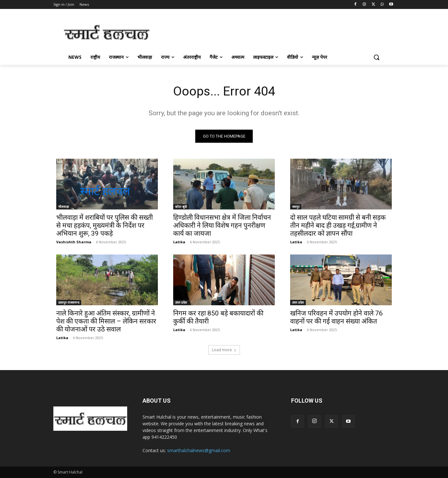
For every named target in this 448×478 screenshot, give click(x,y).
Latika (179, 242)
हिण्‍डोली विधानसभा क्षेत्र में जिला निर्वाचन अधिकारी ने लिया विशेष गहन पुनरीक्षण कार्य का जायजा (222, 225)
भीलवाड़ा (64, 207)
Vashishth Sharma (74, 242)
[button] (376, 57)
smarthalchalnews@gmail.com (199, 450)
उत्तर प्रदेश (181, 302)
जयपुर (296, 207)
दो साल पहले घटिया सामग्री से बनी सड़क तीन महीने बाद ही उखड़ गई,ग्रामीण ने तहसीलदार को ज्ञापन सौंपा (338, 225)
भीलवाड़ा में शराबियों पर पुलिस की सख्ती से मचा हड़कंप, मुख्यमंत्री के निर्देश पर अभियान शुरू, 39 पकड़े (104, 225)
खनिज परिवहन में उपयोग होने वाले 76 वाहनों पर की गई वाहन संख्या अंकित (336, 317)
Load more (224, 350)
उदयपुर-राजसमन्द (69, 302)
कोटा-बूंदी (181, 207)
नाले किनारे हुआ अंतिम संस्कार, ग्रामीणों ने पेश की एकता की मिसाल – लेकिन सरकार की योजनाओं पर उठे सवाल (106, 321)
